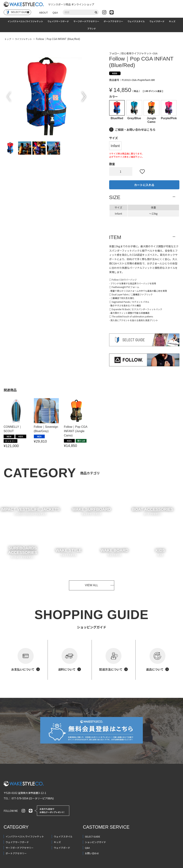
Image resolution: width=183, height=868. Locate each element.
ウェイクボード (157, 21)
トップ (8, 39)
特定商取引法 (44, 864)
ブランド (92, 28)
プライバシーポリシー (17, 864)
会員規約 (63, 864)
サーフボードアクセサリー (86, 21)
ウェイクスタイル (136, 21)
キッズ (172, 21)
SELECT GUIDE (92, 825)
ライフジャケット (23, 39)
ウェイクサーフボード (58, 21)
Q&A (55, 13)
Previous (9, 97)
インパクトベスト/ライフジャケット (25, 21)
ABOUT (43, 13)
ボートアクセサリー (113, 21)
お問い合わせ (92, 842)
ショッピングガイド (95, 831)
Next (84, 97)
